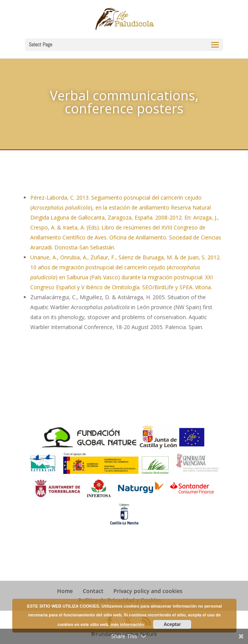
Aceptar (172, 624)
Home (65, 591)
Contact (93, 591)
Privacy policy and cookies (148, 591)
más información (127, 624)
